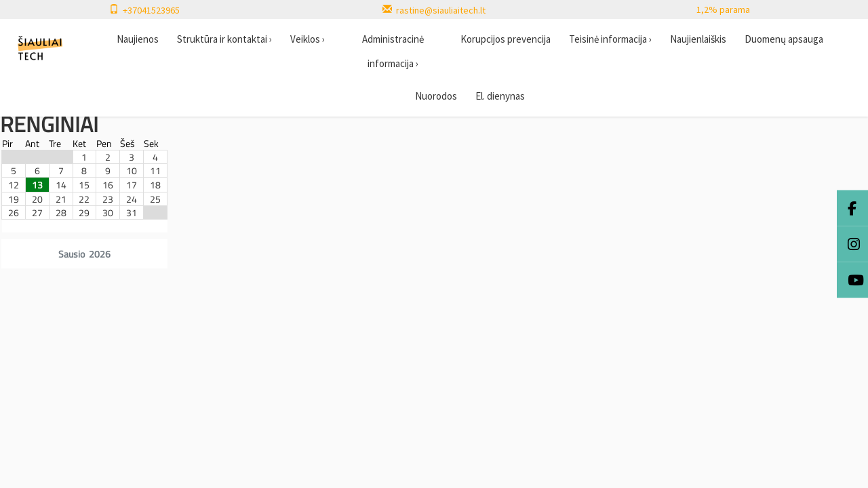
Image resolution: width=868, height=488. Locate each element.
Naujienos (138, 39)
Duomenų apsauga (784, 39)
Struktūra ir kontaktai (224, 39)
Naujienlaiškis (698, 39)
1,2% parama (723, 9)
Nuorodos (436, 96)
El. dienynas (500, 96)
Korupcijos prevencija (506, 39)
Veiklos (308, 39)
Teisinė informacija (610, 39)
